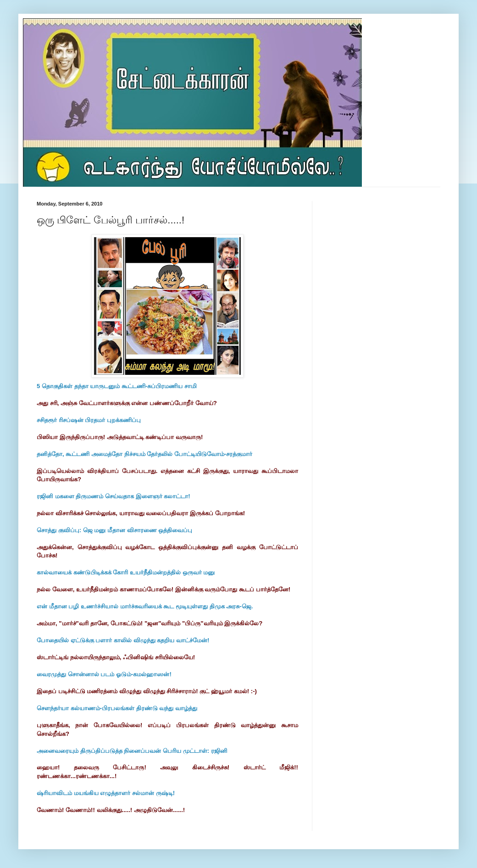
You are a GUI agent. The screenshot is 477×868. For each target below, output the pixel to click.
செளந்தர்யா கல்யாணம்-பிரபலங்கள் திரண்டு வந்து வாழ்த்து (117, 708)
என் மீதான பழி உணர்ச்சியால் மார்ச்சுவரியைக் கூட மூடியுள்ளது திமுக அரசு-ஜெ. (145, 606)
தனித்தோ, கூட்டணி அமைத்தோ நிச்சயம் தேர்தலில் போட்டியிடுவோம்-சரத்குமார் (144, 454)
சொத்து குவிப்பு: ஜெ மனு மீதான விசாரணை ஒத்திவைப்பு (114, 530)
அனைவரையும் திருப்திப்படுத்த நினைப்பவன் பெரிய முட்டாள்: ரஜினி (132, 751)
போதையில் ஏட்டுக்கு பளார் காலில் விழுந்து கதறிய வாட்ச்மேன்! (123, 640)
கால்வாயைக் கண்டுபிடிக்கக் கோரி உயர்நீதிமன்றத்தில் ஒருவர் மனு (126, 572)
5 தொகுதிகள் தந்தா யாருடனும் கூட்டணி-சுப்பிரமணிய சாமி (117, 386)
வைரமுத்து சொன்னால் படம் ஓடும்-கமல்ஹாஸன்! (104, 674)
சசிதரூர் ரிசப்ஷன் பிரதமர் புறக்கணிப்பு (89, 420)
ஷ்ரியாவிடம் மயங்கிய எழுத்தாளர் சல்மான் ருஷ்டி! (106, 793)
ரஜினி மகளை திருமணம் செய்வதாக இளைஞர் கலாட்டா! (114, 496)
